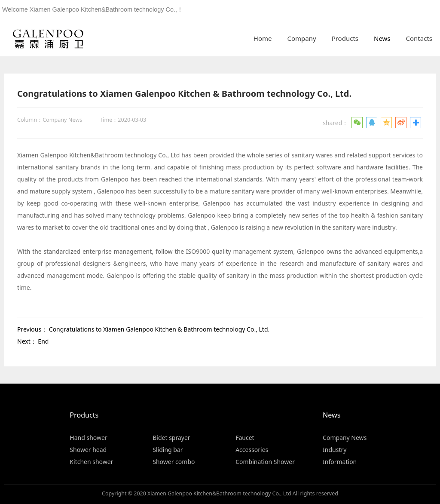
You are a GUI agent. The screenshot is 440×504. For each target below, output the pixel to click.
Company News (345, 438)
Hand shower (88, 438)
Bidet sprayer (171, 438)
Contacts (419, 38)
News (382, 38)
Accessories (252, 450)
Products (345, 38)
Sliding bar (168, 450)
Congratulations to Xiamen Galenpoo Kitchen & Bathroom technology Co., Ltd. (159, 329)
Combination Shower (265, 462)
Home (263, 38)
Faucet (245, 438)
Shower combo (174, 462)
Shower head (88, 450)
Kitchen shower (91, 462)
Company (302, 38)
